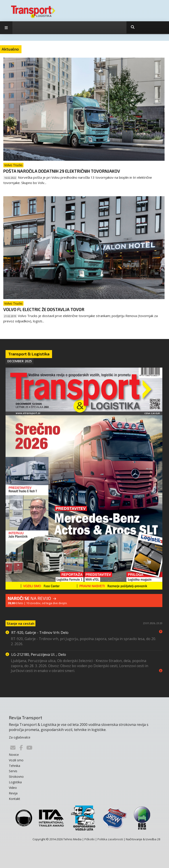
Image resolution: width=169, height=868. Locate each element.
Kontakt (15, 799)
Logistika (15, 782)
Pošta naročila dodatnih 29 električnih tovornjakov (62, 171)
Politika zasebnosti (110, 839)
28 (159, 839)
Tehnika (15, 766)
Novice (14, 755)
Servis (13, 771)
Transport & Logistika (29, 354)
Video (13, 788)
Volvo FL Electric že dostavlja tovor (44, 309)
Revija (13, 793)
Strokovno (16, 777)
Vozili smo (16, 760)
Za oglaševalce (20, 737)
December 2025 (19, 361)
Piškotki (89, 839)
